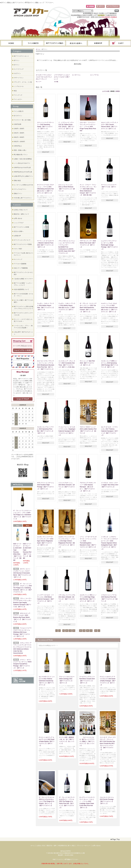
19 (96, 631)
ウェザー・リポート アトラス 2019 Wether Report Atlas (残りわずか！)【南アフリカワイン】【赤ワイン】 (67, 308)
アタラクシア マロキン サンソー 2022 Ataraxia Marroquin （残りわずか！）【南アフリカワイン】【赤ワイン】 (88, 487)
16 (88, 631)
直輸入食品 (17, 181)
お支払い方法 (41, 846)
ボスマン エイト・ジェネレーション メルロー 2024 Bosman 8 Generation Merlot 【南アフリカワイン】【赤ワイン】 (22, 573)
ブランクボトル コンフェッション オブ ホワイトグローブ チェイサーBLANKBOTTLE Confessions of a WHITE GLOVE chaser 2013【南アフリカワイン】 (67, 247)
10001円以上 (18, 146)
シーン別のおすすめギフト (22, 163)
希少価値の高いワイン (21, 155)
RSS (21, 679)
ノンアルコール (19, 86)
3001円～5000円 (19, 137)
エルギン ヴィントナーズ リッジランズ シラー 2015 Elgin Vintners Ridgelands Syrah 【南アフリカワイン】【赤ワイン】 (45, 541)
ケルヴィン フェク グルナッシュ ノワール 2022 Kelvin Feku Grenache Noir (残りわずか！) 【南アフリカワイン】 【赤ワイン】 (109, 308)
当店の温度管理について (21, 289)
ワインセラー (18, 99)
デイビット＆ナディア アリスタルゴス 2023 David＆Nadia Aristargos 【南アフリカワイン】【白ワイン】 (108, 681)
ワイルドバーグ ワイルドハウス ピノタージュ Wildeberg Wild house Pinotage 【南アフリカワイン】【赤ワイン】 (22, 632)
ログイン (100, 6)
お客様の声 (17, 236)
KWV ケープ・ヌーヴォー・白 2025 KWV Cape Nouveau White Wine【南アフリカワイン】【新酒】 (18, 552)
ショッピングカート (120, 43)
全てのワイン (18, 116)
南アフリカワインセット (21, 56)
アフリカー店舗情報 (20, 264)
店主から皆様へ (19, 231)
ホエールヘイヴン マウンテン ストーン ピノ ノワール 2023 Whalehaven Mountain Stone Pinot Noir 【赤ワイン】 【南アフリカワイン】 (46, 365)
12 (74, 631)
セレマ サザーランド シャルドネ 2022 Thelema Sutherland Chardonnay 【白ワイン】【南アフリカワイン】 (47, 681)
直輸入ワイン (18, 193)
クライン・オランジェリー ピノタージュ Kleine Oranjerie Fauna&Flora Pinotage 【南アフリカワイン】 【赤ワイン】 (22, 664)
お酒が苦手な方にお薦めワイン (24, 176)
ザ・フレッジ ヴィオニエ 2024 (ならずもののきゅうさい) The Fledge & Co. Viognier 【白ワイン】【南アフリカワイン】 (47, 801)
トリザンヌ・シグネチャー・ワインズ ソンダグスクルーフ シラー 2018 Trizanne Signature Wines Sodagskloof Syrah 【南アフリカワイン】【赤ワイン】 (109, 543)
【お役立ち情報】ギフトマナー (24, 279)
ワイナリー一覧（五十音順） (23, 120)
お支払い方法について (21, 210)
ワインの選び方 (33, 43)
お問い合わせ (98, 43)
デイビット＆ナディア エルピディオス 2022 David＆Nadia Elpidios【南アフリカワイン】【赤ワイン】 (47, 741)
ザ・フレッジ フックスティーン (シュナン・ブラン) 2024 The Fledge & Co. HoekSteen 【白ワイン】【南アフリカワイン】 (22, 515)
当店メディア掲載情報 (21, 268)
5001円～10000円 (19, 142)
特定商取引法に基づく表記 (67, 846)
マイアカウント (113, 6)
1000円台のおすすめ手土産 (22, 168)
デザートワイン (19, 78)
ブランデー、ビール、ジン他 (23, 82)
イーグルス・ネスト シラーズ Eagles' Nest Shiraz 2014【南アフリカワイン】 (110, 485)
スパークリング (19, 69)
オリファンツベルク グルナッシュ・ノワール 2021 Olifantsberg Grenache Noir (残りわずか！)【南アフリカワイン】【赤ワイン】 (45, 189)
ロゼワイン (17, 73)
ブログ (77, 43)
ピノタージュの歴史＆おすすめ (24, 185)
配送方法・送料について (21, 214)
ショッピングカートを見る (23, 350)
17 (91, 631)
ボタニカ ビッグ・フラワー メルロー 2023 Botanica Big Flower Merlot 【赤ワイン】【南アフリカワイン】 (22, 617)
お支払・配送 (55, 43)
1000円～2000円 (19, 129)
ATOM (22, 681)
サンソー (39, 82)
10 (67, 631)
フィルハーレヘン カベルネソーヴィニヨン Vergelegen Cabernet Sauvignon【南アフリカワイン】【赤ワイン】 (67, 431)
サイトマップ (18, 259)
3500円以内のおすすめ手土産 (23, 172)
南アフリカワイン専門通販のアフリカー (66, 859)
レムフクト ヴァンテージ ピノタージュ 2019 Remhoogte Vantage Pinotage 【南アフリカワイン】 (109, 245)
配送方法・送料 (52, 846)
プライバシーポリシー (84, 846)
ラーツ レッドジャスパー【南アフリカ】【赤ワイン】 (109, 187)
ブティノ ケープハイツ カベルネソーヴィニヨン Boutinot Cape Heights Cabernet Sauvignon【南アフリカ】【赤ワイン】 (22, 603)
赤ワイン (17, 60)
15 (84, 631)
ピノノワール (94, 75)
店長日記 (23, 399)
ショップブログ (19, 223)
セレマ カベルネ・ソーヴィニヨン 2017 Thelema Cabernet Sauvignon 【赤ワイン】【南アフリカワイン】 (110, 431)
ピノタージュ (76, 75)
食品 (15, 91)
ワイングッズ (18, 95)
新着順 (118, 91)
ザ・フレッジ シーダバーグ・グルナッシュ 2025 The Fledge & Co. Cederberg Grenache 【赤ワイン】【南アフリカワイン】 (23, 588)
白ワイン (17, 65)
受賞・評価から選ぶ (20, 150)
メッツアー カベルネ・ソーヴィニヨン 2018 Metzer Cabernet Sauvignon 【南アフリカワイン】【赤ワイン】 (46, 599)
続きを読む (78, 64)
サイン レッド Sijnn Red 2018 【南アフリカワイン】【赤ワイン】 (87, 363)
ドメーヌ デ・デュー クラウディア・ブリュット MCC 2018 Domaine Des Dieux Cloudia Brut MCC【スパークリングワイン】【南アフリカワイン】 (108, 743)
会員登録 (90, 6)
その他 (56, 82)
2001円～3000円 (19, 133)
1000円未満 (18, 124)
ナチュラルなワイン (20, 189)
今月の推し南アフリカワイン (23, 198)
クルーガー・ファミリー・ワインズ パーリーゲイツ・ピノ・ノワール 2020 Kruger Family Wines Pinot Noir (88, 127)
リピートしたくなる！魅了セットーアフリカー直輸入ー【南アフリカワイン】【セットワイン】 (87, 741)
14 (81, 631)
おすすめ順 (106, 91)
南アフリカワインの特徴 (21, 227)
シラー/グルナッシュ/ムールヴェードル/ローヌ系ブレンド (62, 77)
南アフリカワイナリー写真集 (23, 244)
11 (70, 631)
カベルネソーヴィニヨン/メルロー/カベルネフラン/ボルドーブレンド (44, 77)
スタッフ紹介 (18, 249)
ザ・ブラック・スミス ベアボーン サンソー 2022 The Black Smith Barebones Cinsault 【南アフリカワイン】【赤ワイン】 (88, 308)
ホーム (11, 43)
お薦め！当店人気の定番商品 (23, 159)
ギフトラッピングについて (22, 240)
